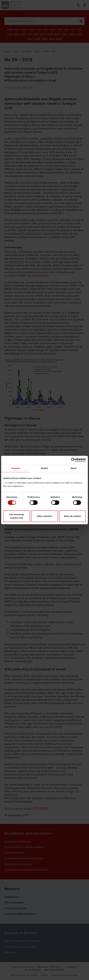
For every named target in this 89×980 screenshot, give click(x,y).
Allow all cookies (72, 516)
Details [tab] (44, 468)
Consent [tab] (16, 468)
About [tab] (73, 468)
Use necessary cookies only (17, 516)
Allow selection (44, 516)
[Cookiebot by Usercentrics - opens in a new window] (73, 460)
